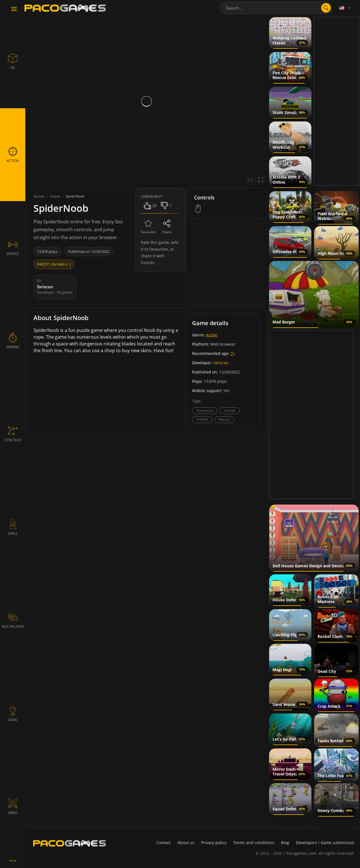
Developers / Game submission (325, 843)
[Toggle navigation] (14, 9)
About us (186, 843)
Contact (164, 843)
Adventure (205, 411)
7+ (233, 353)
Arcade (230, 411)
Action (212, 335)
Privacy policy (214, 843)
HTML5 (202, 420)
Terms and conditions (254, 843)
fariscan (221, 363)
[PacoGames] (69, 843)
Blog (285, 843)
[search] (326, 8)
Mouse (224, 420)
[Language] (345, 8)
